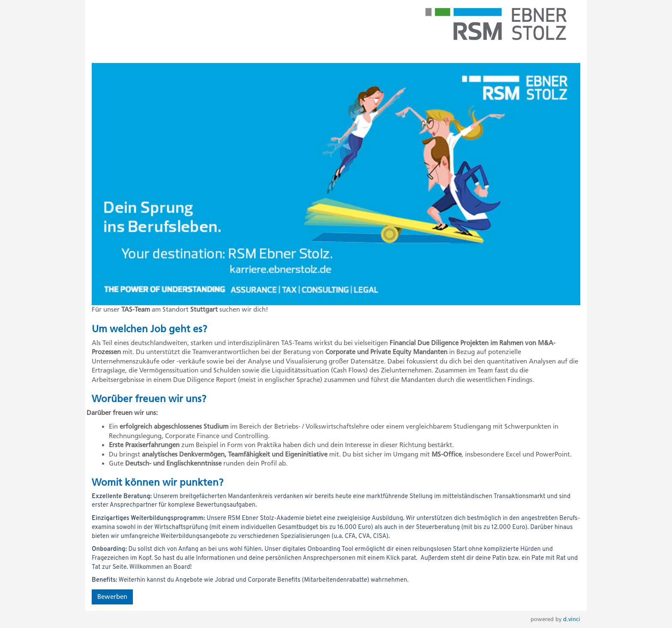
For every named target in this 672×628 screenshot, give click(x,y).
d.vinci (572, 619)
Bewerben (112, 597)
